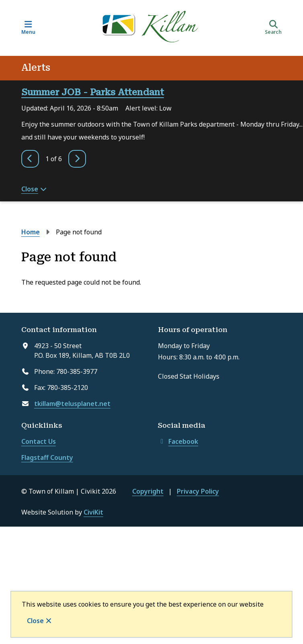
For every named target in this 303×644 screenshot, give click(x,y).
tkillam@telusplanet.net (72, 404)
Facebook (178, 441)
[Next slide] (77, 159)
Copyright (148, 491)
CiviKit (93, 512)
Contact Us (39, 441)
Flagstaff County (47, 457)
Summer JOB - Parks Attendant (93, 92)
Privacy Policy (198, 491)
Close (35, 621)
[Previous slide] (30, 159)
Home (31, 232)
